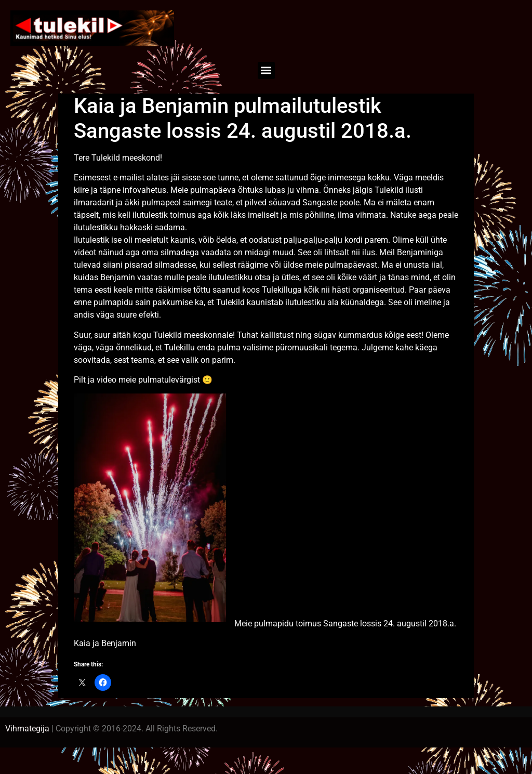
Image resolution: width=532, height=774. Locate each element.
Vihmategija (27, 729)
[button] (266, 70)
